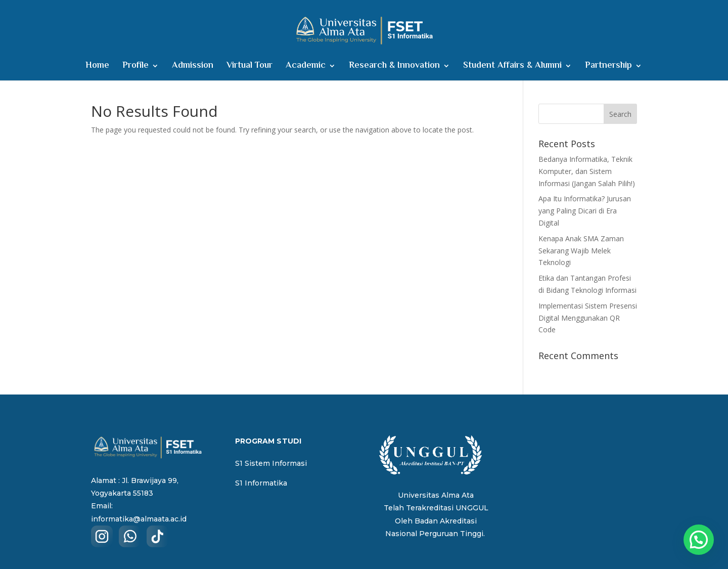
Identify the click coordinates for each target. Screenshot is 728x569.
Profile (135, 68)
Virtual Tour (249, 68)
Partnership (608, 68)
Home (97, 68)
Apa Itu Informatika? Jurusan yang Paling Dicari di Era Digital (585, 211)
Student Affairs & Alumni (512, 68)
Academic (306, 68)
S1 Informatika (261, 483)
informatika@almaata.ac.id (139, 519)
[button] (699, 540)
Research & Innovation (394, 68)
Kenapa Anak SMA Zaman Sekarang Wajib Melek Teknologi (581, 251)
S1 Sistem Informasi (271, 463)
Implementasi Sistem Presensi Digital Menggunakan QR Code (588, 318)
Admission (193, 68)
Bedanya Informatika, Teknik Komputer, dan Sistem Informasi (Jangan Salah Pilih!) (587, 171)
